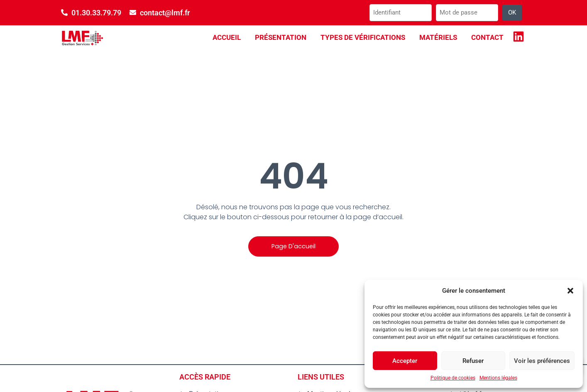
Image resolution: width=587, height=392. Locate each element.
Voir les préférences (542, 361)
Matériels (438, 37)
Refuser (473, 361)
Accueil (227, 37)
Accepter (405, 361)
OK (512, 12)
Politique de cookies (453, 378)
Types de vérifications (363, 37)
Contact (487, 37)
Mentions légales (498, 378)
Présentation (281, 37)
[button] (570, 291)
